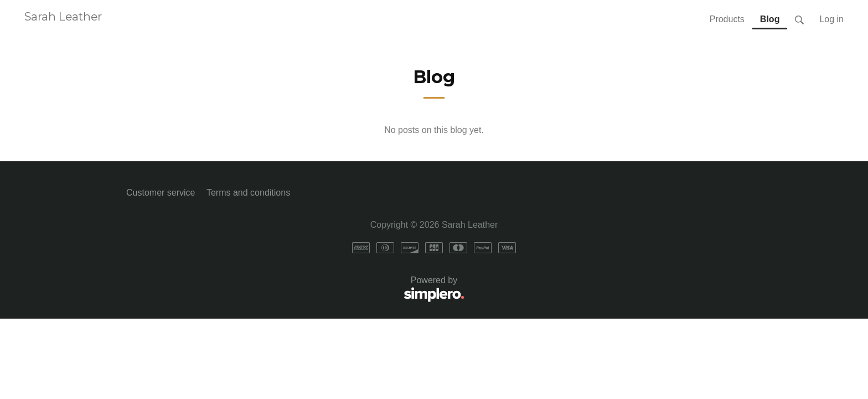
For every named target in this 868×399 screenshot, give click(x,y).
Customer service (161, 193)
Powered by (295, 290)
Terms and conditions (248, 193)
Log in (831, 19)
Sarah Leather (63, 16)
